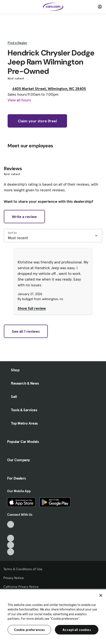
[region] (53, 616)
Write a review (24, 217)
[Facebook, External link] (11, 531)
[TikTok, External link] (11, 524)
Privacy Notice (14, 578)
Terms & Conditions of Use (23, 569)
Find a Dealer (17, 43)
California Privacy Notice (21, 587)
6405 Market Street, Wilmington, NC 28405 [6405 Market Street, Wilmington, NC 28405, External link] (51, 89)
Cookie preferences (29, 630)
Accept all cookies (77, 630)
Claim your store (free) (37, 121)
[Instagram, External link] (11, 545)
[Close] (101, 595)
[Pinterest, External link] (11, 552)
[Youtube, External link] (11, 538)
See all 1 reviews (26, 331)
